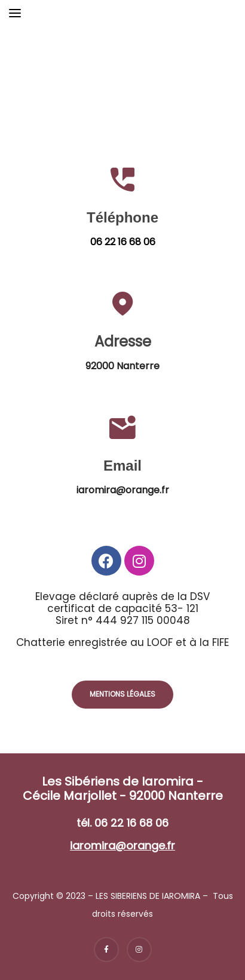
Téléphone (122, 217)
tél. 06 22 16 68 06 (122, 823)
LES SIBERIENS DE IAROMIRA (148, 896)
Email (122, 466)
